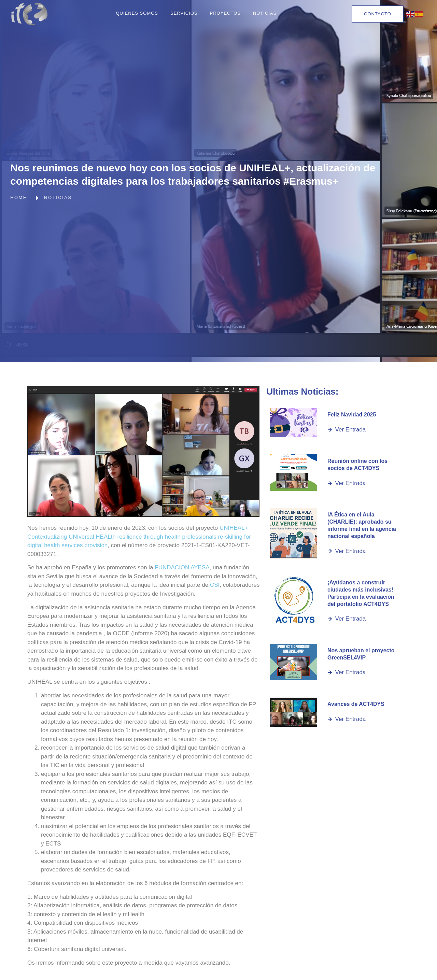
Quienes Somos (137, 13)
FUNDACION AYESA (182, 567)
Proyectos (225, 13)
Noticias (265, 13)
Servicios (184, 13)
